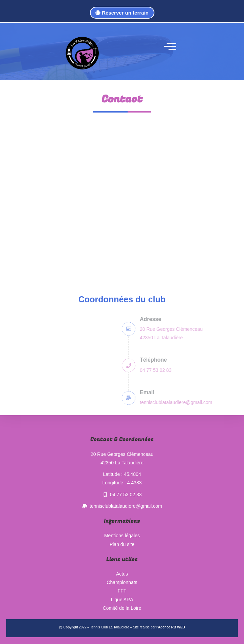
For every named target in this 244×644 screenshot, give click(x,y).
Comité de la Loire (122, 608)
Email (224, 392)
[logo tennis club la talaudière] (82, 53)
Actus (122, 574)
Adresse (228, 319)
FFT (122, 591)
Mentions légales (122, 536)
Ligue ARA (122, 600)
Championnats (122, 582)
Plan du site (122, 544)
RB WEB (178, 627)
